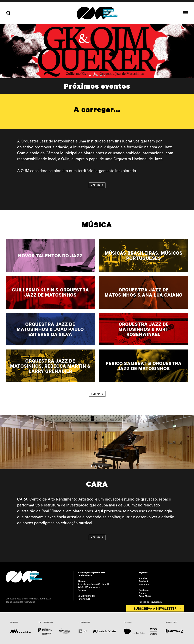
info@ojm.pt (84, 599)
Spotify (142, 593)
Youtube (143, 578)
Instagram (144, 584)
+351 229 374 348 (87, 596)
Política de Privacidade (150, 602)
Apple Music (145, 596)
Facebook (144, 581)
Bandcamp (144, 590)
